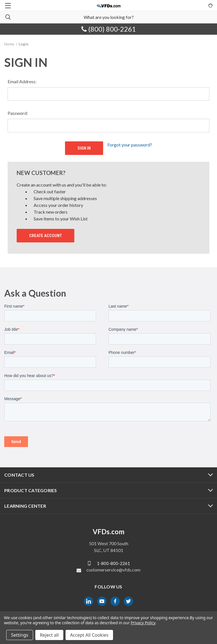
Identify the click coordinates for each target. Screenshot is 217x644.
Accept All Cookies (89, 635)
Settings (20, 635)
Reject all (49, 635)
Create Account (45, 236)
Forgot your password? (130, 145)
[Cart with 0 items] (210, 5)
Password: (18, 113)
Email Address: (22, 81)
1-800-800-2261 (113, 563)
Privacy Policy (143, 623)
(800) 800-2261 (109, 29)
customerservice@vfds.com (113, 570)
